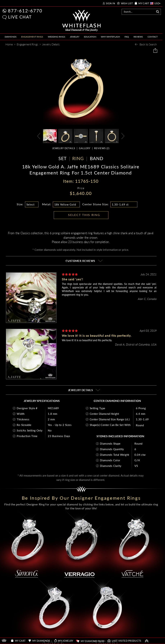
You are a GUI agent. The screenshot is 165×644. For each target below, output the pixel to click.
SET (63, 158)
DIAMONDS (11, 37)
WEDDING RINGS (57, 37)
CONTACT (153, 37)
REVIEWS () (102, 148)
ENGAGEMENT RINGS (32, 37)
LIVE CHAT (20, 17)
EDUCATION (90, 37)
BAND (97, 158)
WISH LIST (127, 3)
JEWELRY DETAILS (64, 148)
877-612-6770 (25, 11)
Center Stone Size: (96, 204)
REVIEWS (138, 37)
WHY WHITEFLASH (110, 37)
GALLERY (85, 148)
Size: (20, 204)
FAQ (127, 37)
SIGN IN (110, 3)
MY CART (144, 3)
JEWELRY (75, 37)
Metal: (47, 204)
